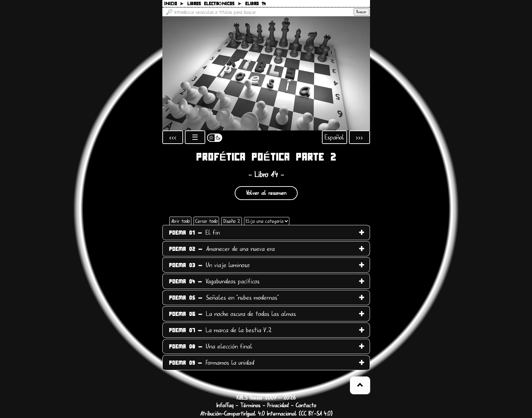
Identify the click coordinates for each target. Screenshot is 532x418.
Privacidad (278, 406)
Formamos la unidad (212, 363)
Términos (250, 406)
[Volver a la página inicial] (266, 73)
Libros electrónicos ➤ (214, 4)
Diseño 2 (232, 221)
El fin (194, 233)
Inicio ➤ (174, 4)
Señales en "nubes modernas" (224, 298)
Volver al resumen (266, 193)
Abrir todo (180, 221)
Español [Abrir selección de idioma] (335, 137)
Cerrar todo (206, 221)
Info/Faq (225, 406)
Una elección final (211, 346)
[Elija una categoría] (267, 221)
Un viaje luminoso (209, 265)
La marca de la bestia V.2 (220, 330)
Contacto (306, 406)
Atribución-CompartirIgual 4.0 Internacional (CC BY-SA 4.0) (266, 414)
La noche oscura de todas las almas (232, 314)
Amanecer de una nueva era (222, 249)
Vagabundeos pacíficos (214, 281)
